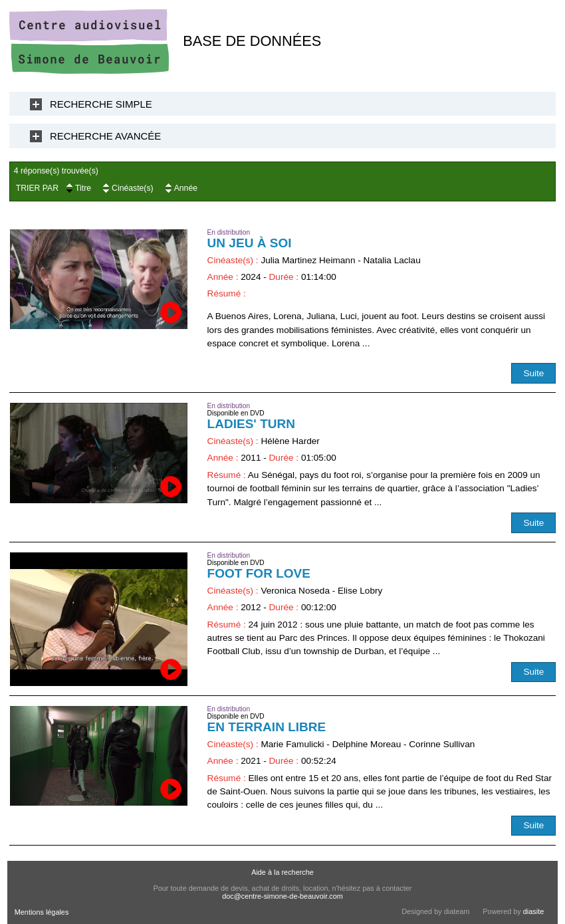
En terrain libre (267, 727)
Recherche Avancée (105, 136)
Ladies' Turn (251, 424)
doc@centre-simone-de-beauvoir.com (282, 896)
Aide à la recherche (282, 872)
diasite (533, 911)
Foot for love (259, 573)
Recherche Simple (101, 104)
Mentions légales (42, 912)
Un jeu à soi (250, 243)
